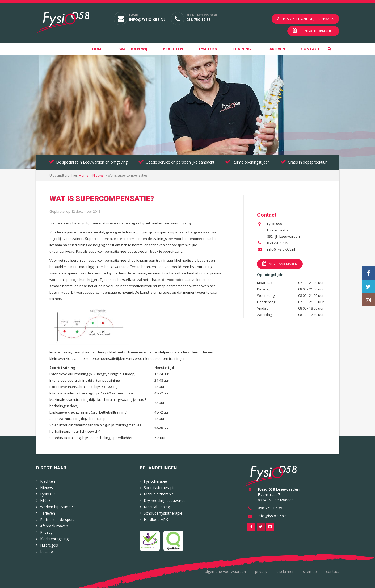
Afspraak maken (283, 264)
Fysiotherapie (155, 481)
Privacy (46, 532)
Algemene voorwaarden (225, 571)
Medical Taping (157, 507)
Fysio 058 (208, 49)
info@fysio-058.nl (147, 20)
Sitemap (310, 571)
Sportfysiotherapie (160, 488)
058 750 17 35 (199, 20)
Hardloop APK (156, 520)
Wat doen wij (133, 49)
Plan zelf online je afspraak (308, 19)
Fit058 (45, 500)
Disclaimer (285, 571)
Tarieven (276, 49)
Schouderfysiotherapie (163, 513)
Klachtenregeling (54, 539)
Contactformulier (317, 31)
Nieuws (98, 175)
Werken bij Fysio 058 (58, 507)
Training (242, 49)
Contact (310, 49)
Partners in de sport (57, 520)
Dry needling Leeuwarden (166, 500)
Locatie (47, 551)
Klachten (173, 49)
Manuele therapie (159, 494)
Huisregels (49, 545)
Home (98, 49)
